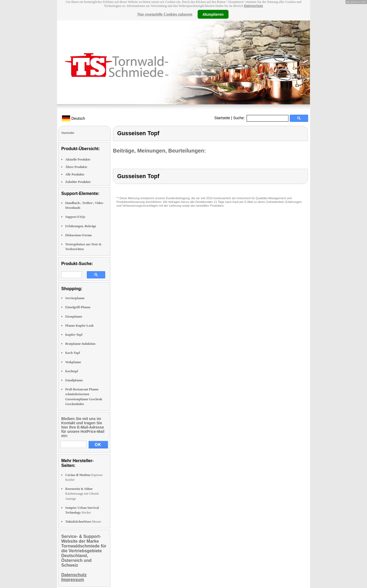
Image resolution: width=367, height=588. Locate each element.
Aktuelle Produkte (78, 159)
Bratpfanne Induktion (80, 344)
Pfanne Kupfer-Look (79, 326)
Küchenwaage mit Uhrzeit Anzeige (82, 494)
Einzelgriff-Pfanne (78, 307)
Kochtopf (72, 371)
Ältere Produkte (76, 167)
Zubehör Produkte (78, 182)
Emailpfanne (74, 380)
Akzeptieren (213, 14)
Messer (83, 522)
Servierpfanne (75, 298)
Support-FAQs (75, 217)
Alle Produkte (75, 174)
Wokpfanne (73, 362)
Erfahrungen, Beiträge (81, 226)
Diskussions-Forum (78, 235)
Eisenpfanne (74, 317)
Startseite (222, 118)
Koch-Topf (73, 353)
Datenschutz (253, 6)
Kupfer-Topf (74, 335)
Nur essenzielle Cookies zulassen (165, 14)
